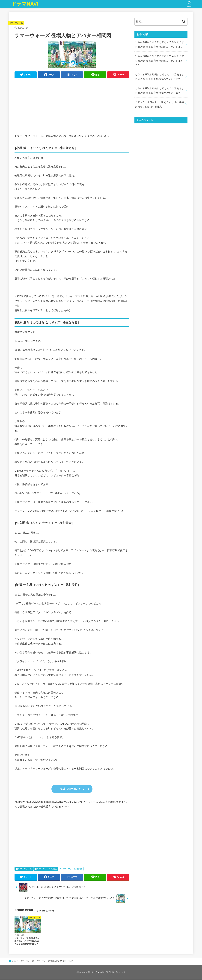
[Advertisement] (72, 103)
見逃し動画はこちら (72, 789)
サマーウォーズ (16, 23)
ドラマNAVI (25, 4)
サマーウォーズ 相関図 (47, 869)
